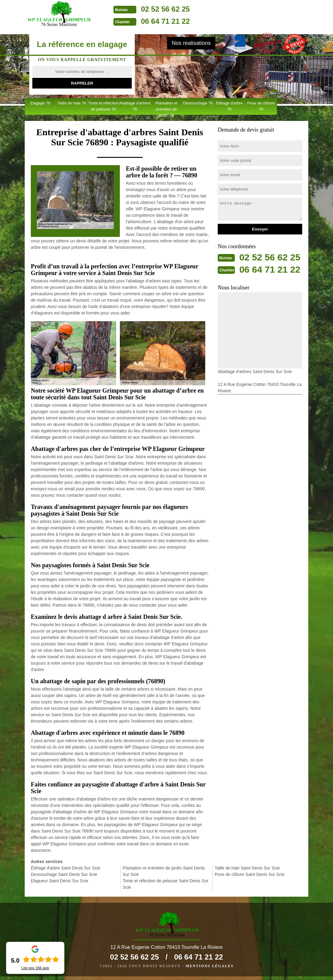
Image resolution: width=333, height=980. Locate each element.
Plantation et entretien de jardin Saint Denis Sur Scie (164, 871)
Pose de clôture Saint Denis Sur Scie (250, 874)
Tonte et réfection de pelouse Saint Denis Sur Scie (165, 884)
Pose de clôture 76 (261, 106)
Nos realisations (191, 43)
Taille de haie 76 (72, 103)
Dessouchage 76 (198, 103)
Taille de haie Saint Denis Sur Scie (247, 868)
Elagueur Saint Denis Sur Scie (59, 881)
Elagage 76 (40, 103)
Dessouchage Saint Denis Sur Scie (64, 874)
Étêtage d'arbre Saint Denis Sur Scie (66, 868)
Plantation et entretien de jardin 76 (166, 108)
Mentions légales (210, 970)
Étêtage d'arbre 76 (229, 106)
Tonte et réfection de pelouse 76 (103, 106)
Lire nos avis (35, 968)
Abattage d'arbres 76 (135, 106)
